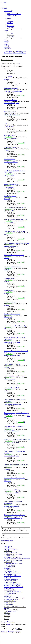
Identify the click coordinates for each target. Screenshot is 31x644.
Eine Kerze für (8, 76)
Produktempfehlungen (10, 112)
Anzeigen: (10, 529)
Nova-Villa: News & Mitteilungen (13, 91)
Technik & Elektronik (10, 222)
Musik (6, 391)
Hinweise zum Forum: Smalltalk (13, 267)
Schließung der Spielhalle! (11, 88)
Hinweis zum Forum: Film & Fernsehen (15, 478)
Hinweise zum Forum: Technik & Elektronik (16, 220)
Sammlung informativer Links (12, 314)
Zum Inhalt (4, 2)
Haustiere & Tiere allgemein (11, 103)
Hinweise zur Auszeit (10, 159)
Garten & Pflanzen (9, 127)
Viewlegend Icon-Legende (8, 622)
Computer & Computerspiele (12, 506)
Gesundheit (7, 469)
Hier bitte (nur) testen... (10, 196)
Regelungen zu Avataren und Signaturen (15, 515)
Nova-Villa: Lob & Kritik (11, 138)
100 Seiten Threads (9, 279)
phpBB (9, 625)
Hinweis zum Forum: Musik (11, 388)
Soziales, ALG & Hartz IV (11, 246)
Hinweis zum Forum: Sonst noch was (14, 255)
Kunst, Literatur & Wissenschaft (13, 404)
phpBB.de (19, 629)
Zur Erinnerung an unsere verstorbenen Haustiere (17, 440)
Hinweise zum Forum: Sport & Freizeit (14, 231)
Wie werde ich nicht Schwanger (12, 490)
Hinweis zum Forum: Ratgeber (12, 364)
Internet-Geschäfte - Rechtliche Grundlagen (16, 326)
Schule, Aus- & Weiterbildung (12, 342)
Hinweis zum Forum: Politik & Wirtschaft (15, 376)
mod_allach (9, 90)
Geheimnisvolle (10, 78)
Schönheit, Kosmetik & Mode (12, 115)
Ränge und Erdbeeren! (10, 135)
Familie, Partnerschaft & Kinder (12, 493)
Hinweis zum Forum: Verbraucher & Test (15, 208)
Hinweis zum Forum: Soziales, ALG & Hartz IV (17, 243)
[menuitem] (14, 14)
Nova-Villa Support (9, 175)
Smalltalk (6, 79)
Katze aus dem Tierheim (10, 100)
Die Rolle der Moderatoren (11, 184)
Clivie (6, 124)
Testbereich (7, 199)
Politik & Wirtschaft (9, 379)
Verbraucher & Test (9, 211)
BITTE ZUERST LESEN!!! (11, 147)
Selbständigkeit (8, 317)
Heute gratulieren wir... (10, 302)
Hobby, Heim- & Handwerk (11, 431)
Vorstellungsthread (9, 290)
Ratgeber (6, 367)
